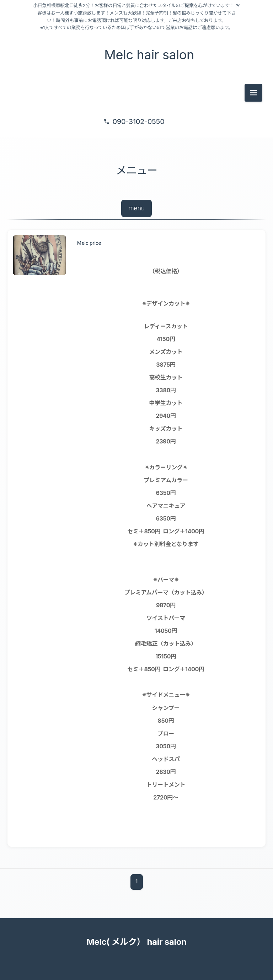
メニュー (136, 170)
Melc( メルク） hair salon (136, 942)
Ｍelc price (89, 243)
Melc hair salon (146, 55)
